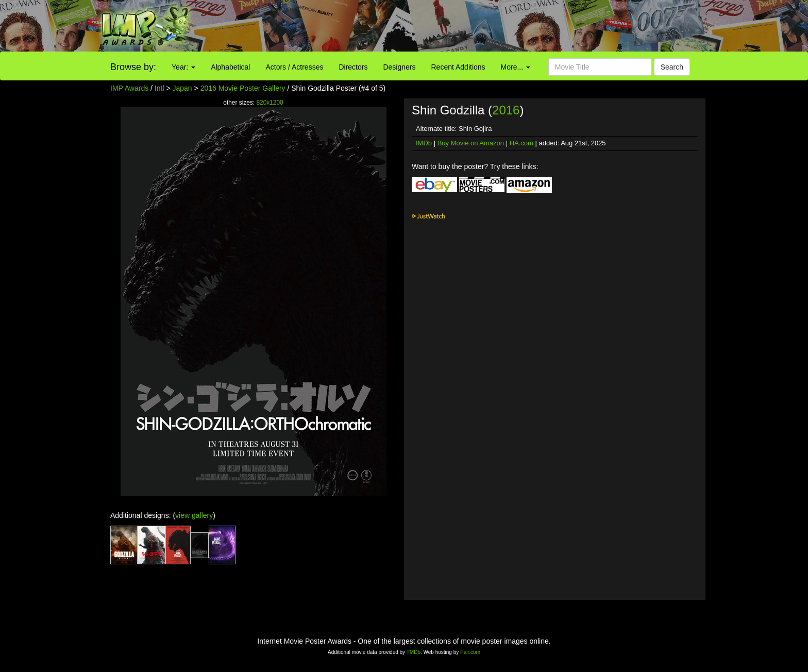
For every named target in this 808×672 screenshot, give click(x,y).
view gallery (194, 515)
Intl (159, 88)
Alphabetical (230, 67)
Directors (353, 67)
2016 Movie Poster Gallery (243, 88)
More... (516, 67)
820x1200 (270, 103)
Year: (183, 67)
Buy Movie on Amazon (471, 143)
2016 (506, 110)
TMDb (414, 652)
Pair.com (470, 652)
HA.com (521, 143)
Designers (399, 67)
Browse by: (133, 67)
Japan (182, 88)
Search (672, 67)
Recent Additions (458, 67)
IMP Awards (129, 88)
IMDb (424, 143)
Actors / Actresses (294, 67)
